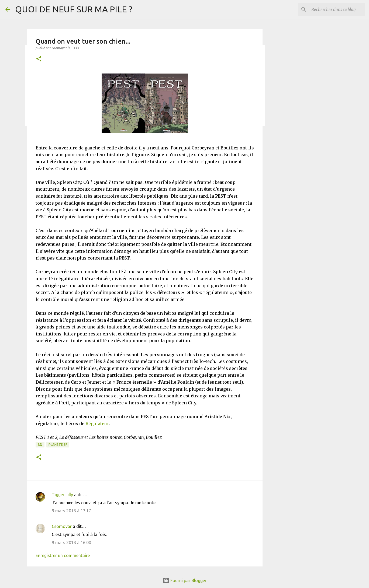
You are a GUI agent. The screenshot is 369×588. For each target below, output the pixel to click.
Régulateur (97, 423)
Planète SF (58, 445)
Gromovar (62, 526)
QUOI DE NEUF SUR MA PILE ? (74, 9)
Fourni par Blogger (185, 580)
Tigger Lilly (62, 495)
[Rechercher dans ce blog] (336, 9)
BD (40, 445)
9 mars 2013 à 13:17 (71, 511)
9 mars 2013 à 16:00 (71, 542)
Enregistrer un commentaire (63, 555)
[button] (39, 59)
